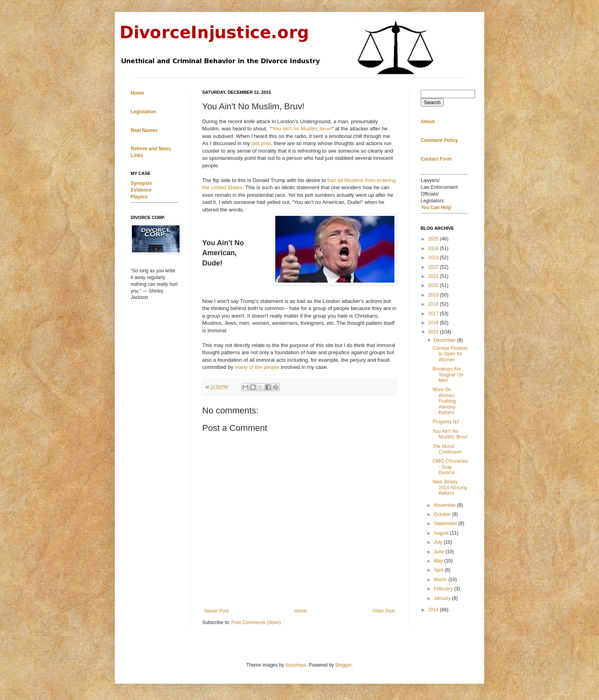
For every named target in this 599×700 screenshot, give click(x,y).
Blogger (343, 665)
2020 (434, 285)
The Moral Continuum (447, 449)
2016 (434, 323)
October (443, 514)
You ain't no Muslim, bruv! (302, 129)
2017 (434, 314)
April (439, 570)
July (439, 542)
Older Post (384, 611)
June (440, 552)
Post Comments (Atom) (256, 622)
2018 (434, 304)
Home (301, 611)
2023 (434, 258)
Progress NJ (446, 422)
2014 (434, 610)
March (441, 580)
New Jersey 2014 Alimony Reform (450, 488)
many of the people (257, 367)
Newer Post (216, 611)
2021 (434, 276)
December (445, 340)
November (445, 505)
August (442, 533)
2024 (434, 248)
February (444, 589)
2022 (434, 267)
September (446, 524)
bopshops (296, 665)
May (439, 561)
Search (432, 102)
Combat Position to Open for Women (450, 354)
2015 (434, 332)
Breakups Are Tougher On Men (448, 375)
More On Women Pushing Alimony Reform (444, 401)
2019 (434, 295)
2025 (434, 239)
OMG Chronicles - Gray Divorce (450, 467)
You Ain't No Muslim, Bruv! (450, 434)
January (443, 598)
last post (261, 143)
